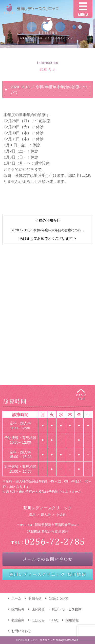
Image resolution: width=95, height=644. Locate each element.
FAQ (55, 620)
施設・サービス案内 (67, 609)
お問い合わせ (21, 631)
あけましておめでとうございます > (48, 238)
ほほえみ (38, 620)
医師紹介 (38, 609)
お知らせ (35, 598)
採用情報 (72, 620)
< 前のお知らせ (48, 220)
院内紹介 (18, 609)
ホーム (16, 598)
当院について (59, 598)
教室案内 (18, 620)
